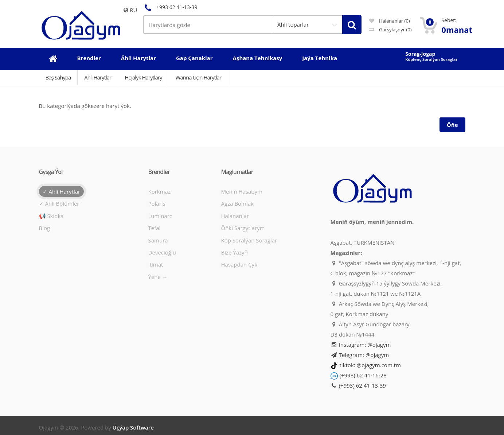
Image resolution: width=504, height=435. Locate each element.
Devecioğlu (162, 252)
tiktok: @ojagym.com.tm (370, 365)
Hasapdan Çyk (239, 264)
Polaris (157, 203)
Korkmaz (159, 191)
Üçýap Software (133, 427)
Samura (158, 240)
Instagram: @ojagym (361, 345)
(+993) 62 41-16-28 (363, 375)
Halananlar (235, 216)
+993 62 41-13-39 (170, 7)
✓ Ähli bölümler (59, 203)
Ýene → (158, 277)
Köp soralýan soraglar (249, 240)
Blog (45, 228)
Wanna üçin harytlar (198, 77)
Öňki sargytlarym (243, 228)
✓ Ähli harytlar (62, 191)
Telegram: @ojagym (360, 355)
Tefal (155, 228)
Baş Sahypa (58, 77)
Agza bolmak (238, 203)
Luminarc (160, 216)
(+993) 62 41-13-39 (358, 385)
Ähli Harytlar (98, 77)
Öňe (452, 125)
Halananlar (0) (390, 21)
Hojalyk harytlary (143, 77)
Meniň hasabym (242, 191)
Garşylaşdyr (390, 30)
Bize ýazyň (235, 252)
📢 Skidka (51, 216)
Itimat (156, 264)
